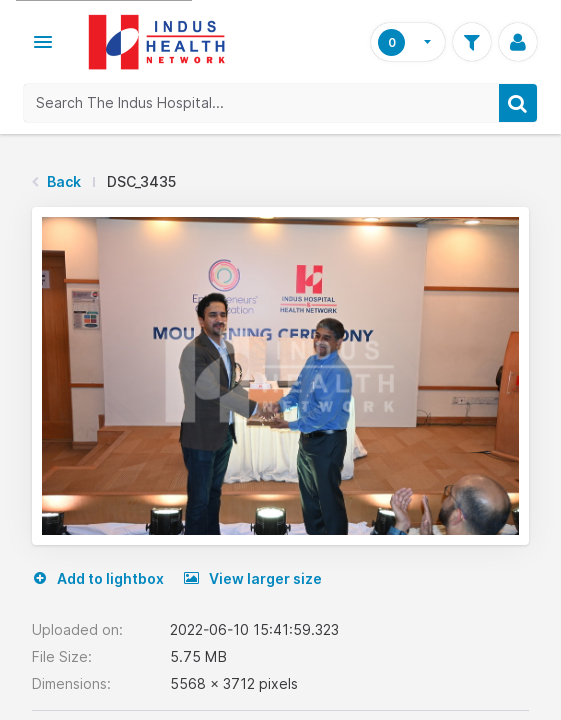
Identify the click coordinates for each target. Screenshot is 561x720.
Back (64, 181)
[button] (43, 42)
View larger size (253, 578)
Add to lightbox (98, 578)
